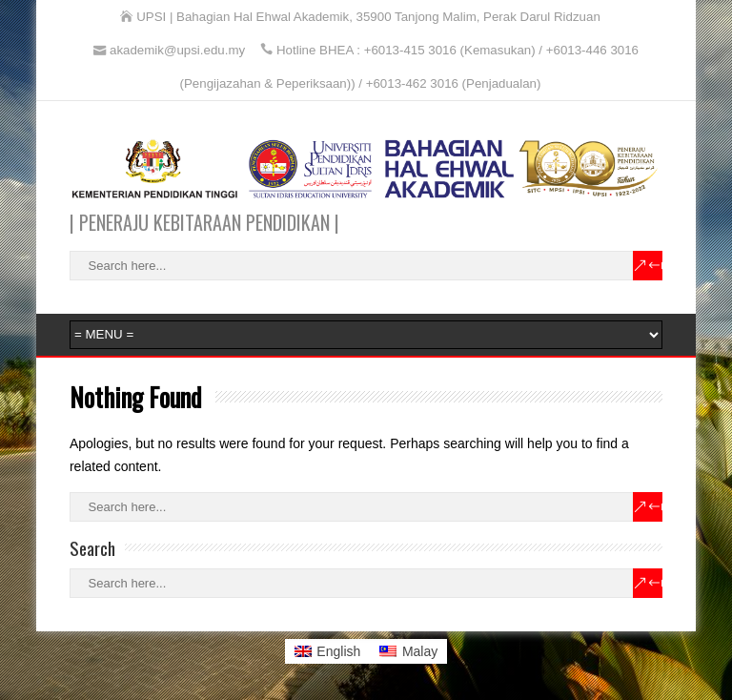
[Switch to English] (328, 651)
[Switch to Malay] (408, 651)
